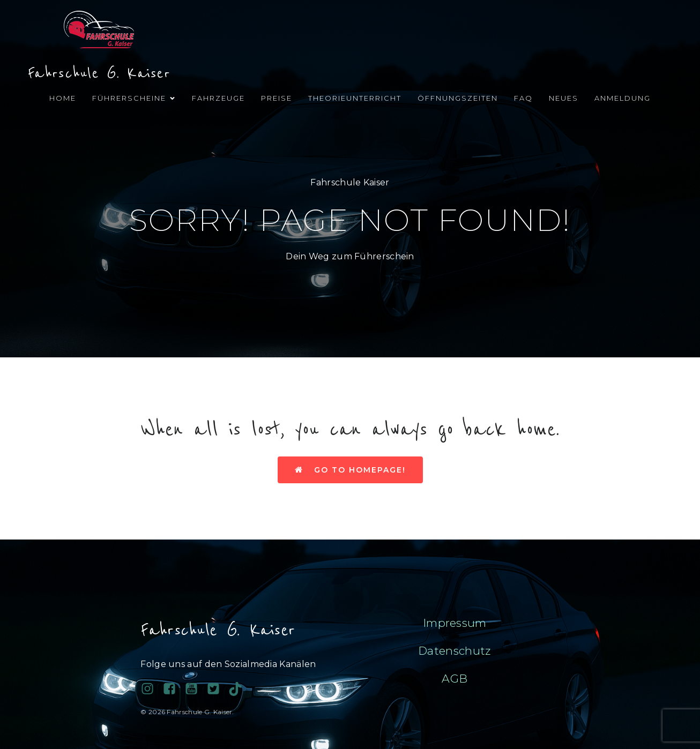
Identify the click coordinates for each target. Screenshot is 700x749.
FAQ (523, 98)
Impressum (455, 623)
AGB (455, 679)
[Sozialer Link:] (195, 689)
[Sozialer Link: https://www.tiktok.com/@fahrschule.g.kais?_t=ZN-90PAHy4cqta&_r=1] (239, 689)
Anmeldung (623, 98)
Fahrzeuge (218, 98)
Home (63, 98)
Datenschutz (455, 651)
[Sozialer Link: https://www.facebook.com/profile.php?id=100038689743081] (173, 689)
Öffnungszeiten (458, 98)
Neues (564, 98)
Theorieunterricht (355, 98)
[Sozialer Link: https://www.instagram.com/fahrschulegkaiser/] (151, 689)
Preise (277, 98)
